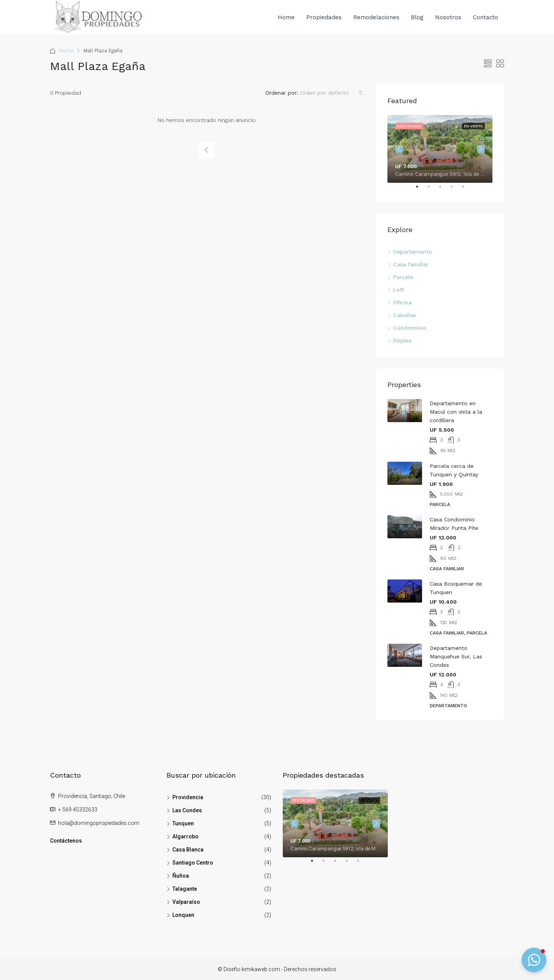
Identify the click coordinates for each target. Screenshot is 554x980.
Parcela (403, 277)
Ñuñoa (181, 876)
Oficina (402, 302)
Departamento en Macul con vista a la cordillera (456, 412)
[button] (534, 960)
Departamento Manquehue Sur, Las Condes (456, 656)
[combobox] (331, 93)
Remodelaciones (376, 17)
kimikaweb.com (261, 969)
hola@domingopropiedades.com (99, 823)
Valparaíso (186, 902)
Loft (399, 290)
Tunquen (183, 823)
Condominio (410, 328)
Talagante (185, 889)
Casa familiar (411, 264)
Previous (399, 149)
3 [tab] (444, 190)
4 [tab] (456, 190)
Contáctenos (66, 841)
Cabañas (405, 315)
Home (286, 17)
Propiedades (324, 17)
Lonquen (183, 915)
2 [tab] (432, 190)
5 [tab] (467, 190)
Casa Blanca (188, 850)
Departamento (413, 252)
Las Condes (187, 810)
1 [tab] (421, 190)
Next (481, 149)
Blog (417, 17)
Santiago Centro (193, 863)
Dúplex (402, 341)
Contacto (486, 17)
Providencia (188, 797)
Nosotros (448, 17)
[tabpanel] (440, 149)
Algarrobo (185, 836)
